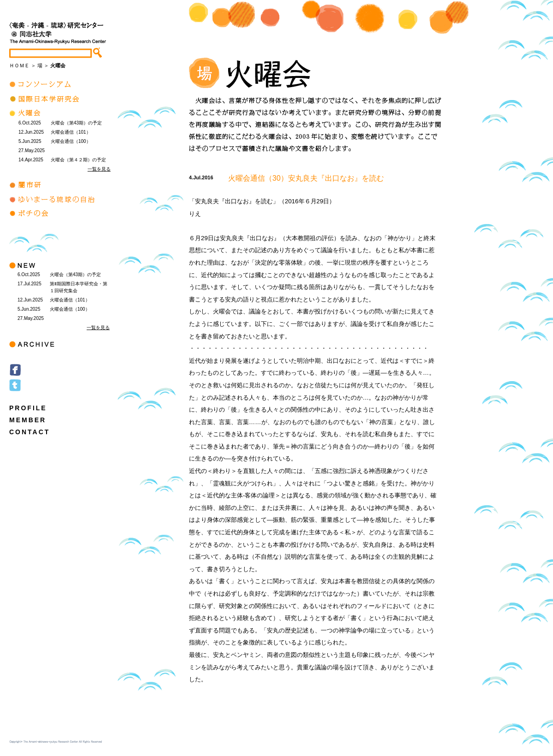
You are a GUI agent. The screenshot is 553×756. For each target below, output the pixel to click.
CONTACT (29, 432)
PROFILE (28, 408)
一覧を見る (99, 169)
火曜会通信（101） (71, 132)
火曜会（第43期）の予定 (76, 123)
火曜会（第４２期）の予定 (78, 160)
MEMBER (28, 420)
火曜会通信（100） (71, 141)
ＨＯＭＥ (19, 65)
